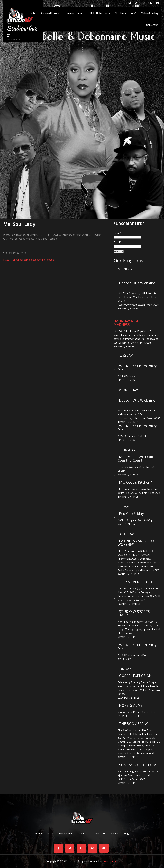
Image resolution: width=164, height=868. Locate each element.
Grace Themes (110, 861)
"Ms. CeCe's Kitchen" (135, 482)
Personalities (66, 833)
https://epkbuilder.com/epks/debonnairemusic (29, 260)
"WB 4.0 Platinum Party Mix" (137, 368)
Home (20, 13)
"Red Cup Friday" (131, 513)
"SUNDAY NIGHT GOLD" (137, 765)
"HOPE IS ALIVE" (131, 705)
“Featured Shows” (75, 13)
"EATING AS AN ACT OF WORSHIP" (137, 542)
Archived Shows (50, 13)
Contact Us (152, 25)
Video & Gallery (150, 13)
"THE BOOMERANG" (134, 723)
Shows (115, 833)
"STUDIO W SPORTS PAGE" (134, 613)
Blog (126, 833)
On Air (32, 13)
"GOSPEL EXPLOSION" (135, 676)
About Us (84, 833)
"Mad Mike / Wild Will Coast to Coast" (135, 458)
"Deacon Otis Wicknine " (136, 285)
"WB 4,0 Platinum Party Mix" (137, 646)
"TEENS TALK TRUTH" (135, 582)
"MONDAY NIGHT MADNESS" (128, 323)
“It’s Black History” (125, 13)
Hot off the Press (100, 13)
